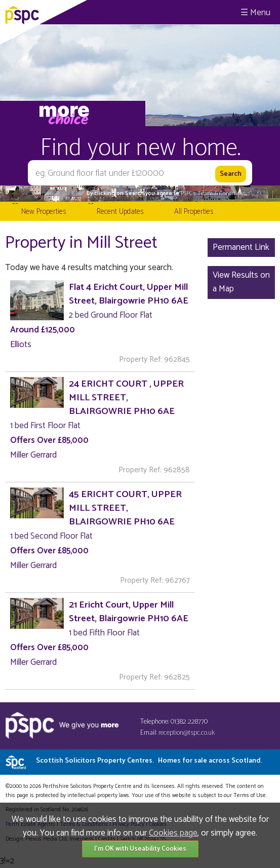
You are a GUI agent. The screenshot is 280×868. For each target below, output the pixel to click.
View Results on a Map (241, 282)
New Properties (44, 212)
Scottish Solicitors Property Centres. (149, 761)
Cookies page (173, 833)
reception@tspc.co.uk (187, 733)
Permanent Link (241, 247)
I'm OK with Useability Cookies (140, 849)
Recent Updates (120, 212)
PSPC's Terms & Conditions (213, 194)
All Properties (194, 212)
